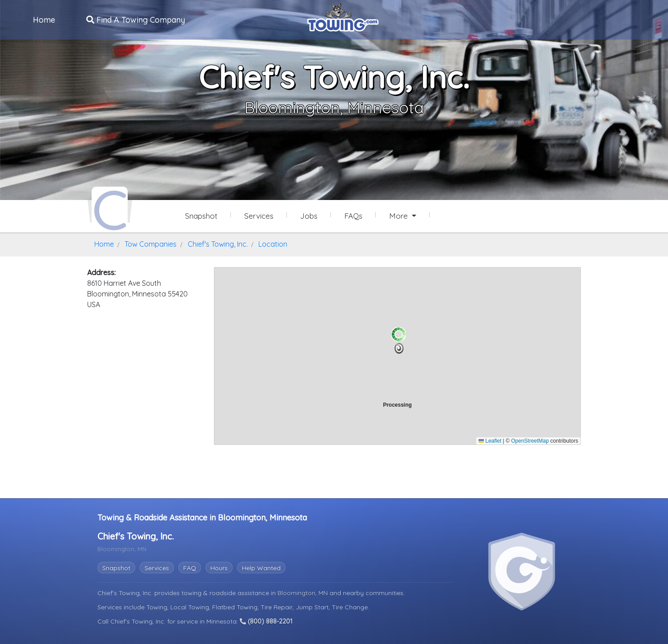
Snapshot (116, 567)
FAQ (190, 567)
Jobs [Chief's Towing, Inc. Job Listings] (309, 216)
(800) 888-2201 (266, 620)
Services (157, 567)
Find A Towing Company (136, 19)
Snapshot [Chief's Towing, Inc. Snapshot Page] (201, 216)
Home (44, 19)
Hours (219, 567)
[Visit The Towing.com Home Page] (343, 16)
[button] (399, 348)
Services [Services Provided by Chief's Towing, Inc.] (259, 216)
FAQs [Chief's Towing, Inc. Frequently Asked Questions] (353, 216)
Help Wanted (261, 567)
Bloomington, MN (304, 592)
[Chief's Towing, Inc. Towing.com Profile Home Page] (110, 208)
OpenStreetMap (530, 440)
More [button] (400, 216)
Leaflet (490, 440)
